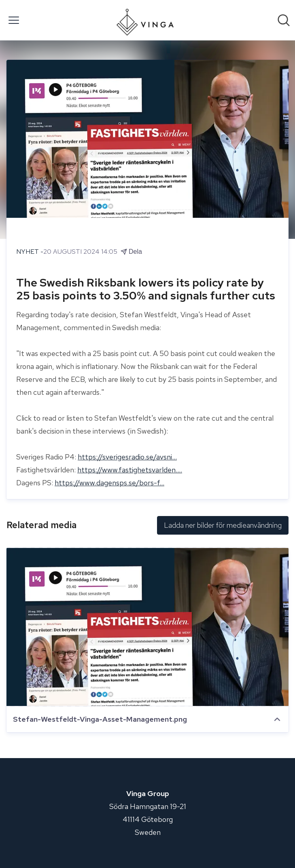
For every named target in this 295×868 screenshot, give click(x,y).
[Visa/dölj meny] (14, 20)
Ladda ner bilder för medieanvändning (223, 525)
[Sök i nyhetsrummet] (284, 20)
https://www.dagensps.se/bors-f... (109, 483)
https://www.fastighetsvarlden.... (130, 470)
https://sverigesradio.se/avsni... (127, 457)
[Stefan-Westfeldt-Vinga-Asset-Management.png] (147, 627)
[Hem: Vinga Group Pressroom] (145, 20)
